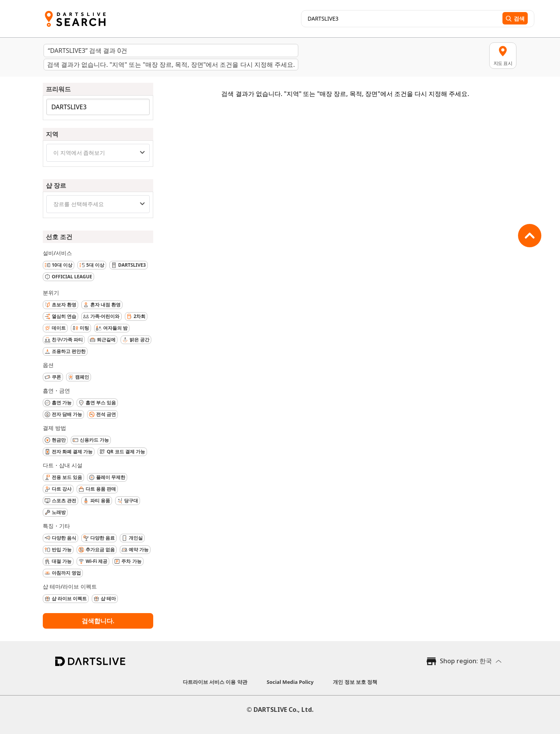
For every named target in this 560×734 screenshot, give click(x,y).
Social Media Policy (290, 682)
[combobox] (98, 153)
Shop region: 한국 (466, 661)
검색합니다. (98, 621)
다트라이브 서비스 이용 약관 (215, 682)
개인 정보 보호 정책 (355, 682)
